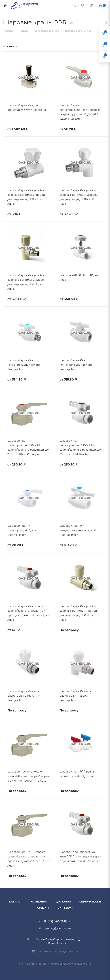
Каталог (16, 902)
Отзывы (43, 908)
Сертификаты (90, 902)
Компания (39, 902)
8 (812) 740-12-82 (56, 922)
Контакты (65, 908)
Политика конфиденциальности (58, 952)
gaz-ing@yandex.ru (58, 928)
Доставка (63, 902)
